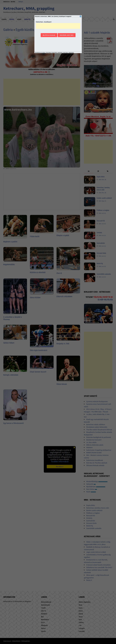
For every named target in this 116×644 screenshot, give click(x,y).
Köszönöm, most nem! (67, 35)
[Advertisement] (58, 26)
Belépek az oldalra (49, 35)
